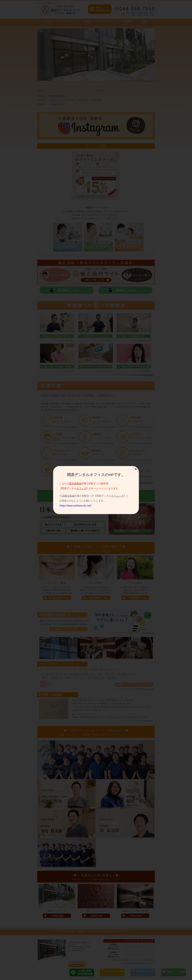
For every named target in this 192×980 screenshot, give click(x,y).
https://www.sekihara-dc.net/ (75, 505)
